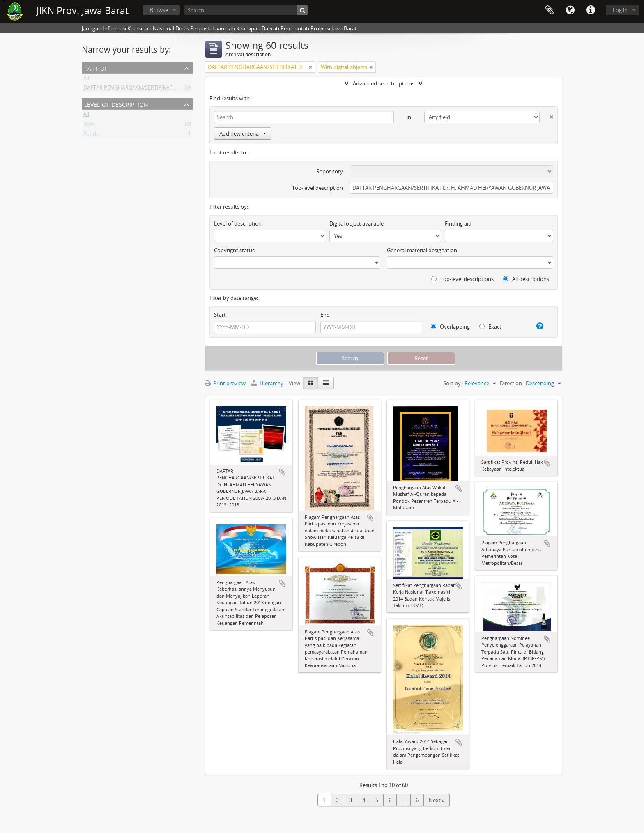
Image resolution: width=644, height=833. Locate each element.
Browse (159, 10)
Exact (490, 327)
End (325, 315)
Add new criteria (243, 133)
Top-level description (317, 188)
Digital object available (356, 223)
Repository (330, 171)
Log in (620, 10)
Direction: (512, 383)
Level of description (116, 104)
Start (220, 315)
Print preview (225, 383)
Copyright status (234, 250)
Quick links (591, 10)
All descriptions (526, 279)
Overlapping (450, 327)
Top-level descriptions (462, 279)
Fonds (91, 135)
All (86, 79)
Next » (437, 800)
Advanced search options (384, 83)
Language (570, 10)
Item (89, 125)
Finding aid (458, 223)
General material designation (422, 250)
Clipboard (550, 10)
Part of (96, 68)
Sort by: (453, 383)
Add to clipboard (282, 472)
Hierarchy (268, 383)
